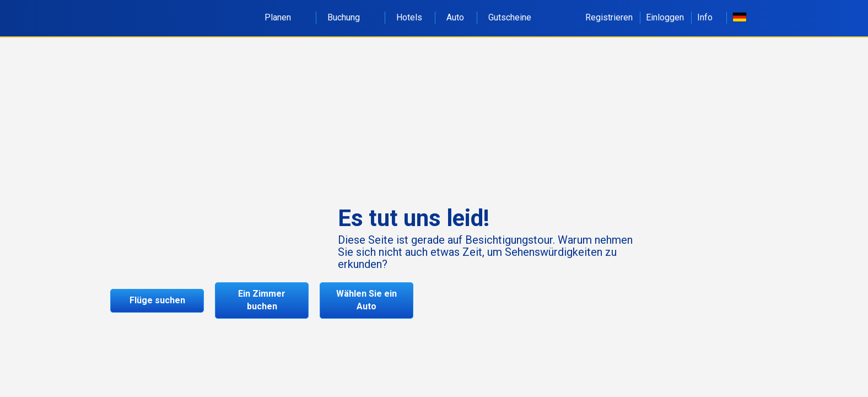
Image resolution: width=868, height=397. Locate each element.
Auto (455, 17)
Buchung (350, 17)
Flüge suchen (157, 300)
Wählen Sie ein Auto (366, 300)
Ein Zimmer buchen (262, 300)
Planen (284, 17)
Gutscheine (510, 17)
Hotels (409, 17)
